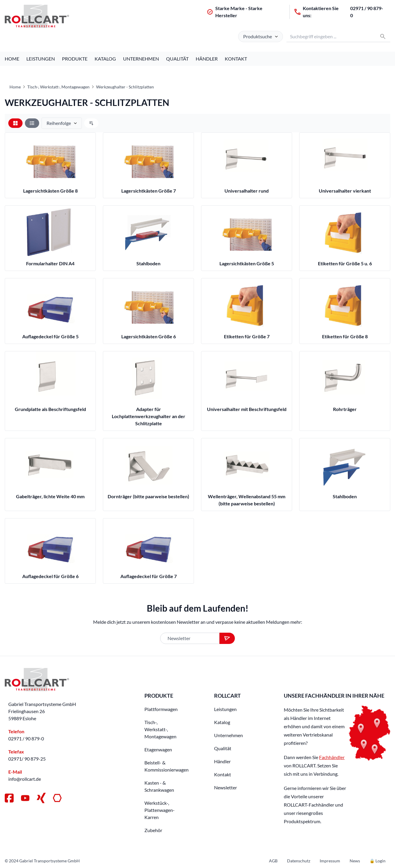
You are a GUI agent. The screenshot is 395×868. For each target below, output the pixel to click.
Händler (207, 59)
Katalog (105, 59)
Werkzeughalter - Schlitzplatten (125, 87)
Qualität (177, 59)
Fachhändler (332, 757)
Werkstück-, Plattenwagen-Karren (160, 810)
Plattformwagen (161, 709)
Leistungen (41, 59)
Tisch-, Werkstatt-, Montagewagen (58, 87)
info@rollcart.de (25, 779)
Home (12, 59)
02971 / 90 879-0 (367, 12)
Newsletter (226, 787)
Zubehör (153, 830)
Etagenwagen (158, 749)
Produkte (75, 59)
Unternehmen (141, 59)
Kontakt (236, 59)
